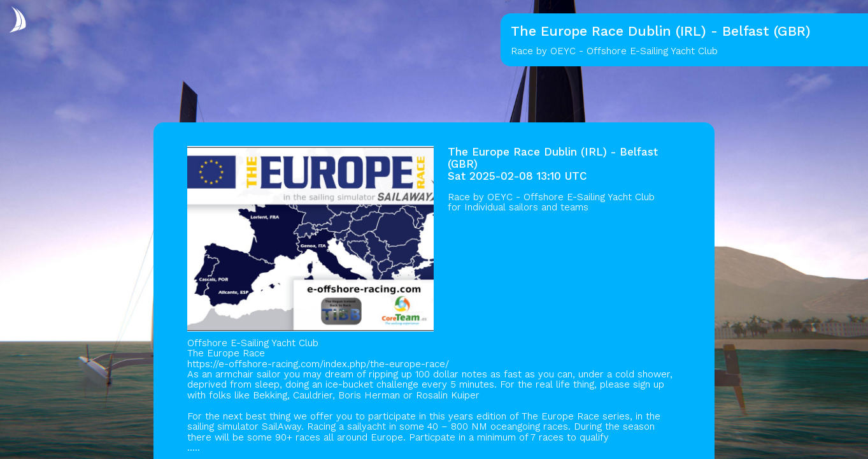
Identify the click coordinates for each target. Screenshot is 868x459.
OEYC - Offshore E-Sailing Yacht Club (571, 197)
